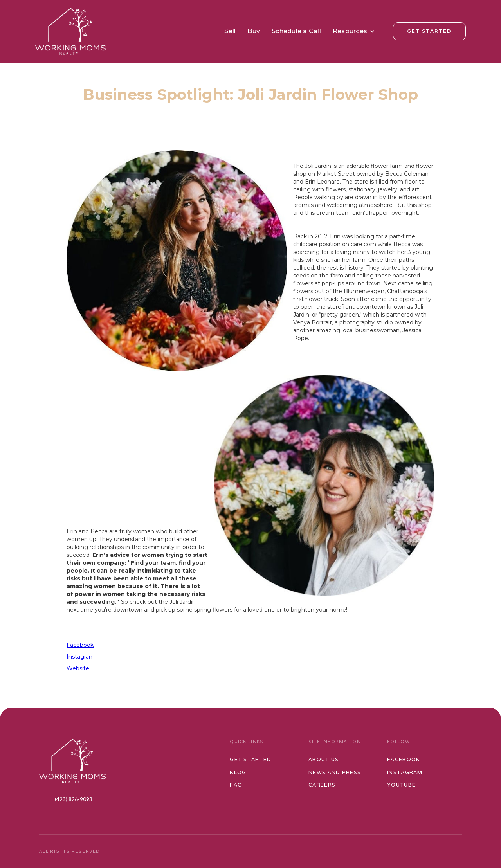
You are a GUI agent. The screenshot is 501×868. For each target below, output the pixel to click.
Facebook (80, 645)
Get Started (429, 31)
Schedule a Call (296, 31)
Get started (250, 759)
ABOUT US (323, 759)
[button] (354, 31)
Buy (254, 31)
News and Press (335, 772)
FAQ (236, 785)
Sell (230, 31)
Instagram (81, 657)
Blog (238, 772)
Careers (322, 785)
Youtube (401, 785)
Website (78, 668)
